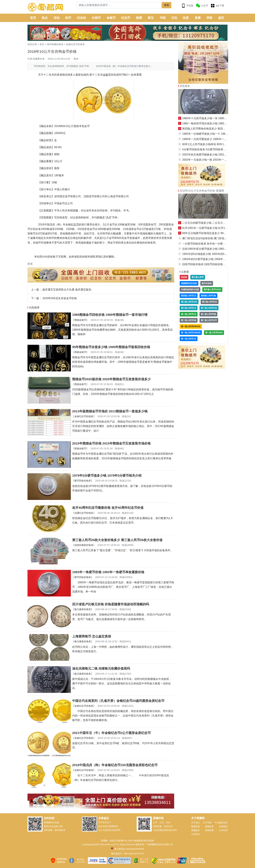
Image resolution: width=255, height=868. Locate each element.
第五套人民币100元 (212, 289)
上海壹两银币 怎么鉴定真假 (92, 636)
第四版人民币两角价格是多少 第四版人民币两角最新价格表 (217, 129)
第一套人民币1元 (189, 339)
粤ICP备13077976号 (134, 854)
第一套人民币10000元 (191, 333)
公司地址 (195, 834)
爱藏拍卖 (209, 826)
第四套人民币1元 (189, 296)
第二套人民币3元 (189, 314)
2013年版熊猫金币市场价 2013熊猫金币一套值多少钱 (110, 411)
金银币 (111, 18)
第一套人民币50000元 (191, 326)
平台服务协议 (221, 823)
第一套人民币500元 (214, 333)
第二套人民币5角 (208, 314)
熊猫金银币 (80, 320)
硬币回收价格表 (83, 481)
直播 (198, 18)
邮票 (139, 18)
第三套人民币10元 (189, 302)
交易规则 (223, 826)
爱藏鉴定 (195, 830)
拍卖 (186, 18)
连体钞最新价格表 (84, 545)
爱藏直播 (209, 830)
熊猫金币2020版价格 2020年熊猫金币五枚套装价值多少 (111, 379)
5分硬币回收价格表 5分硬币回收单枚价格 (207, 149)
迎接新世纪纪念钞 (189, 283)
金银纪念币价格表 (75, 44)
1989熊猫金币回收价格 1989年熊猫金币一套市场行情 (110, 315)
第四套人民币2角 (208, 296)
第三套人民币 (198, 277)
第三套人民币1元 (189, 308)
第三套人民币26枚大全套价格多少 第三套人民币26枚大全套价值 (117, 540)
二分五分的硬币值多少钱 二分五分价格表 (206, 223)
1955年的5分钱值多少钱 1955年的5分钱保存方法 (211, 254)
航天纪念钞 (207, 283)
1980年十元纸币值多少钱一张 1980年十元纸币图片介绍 (215, 118)
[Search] (119, 5)
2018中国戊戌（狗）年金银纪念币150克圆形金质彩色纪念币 (115, 765)
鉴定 (221, 18)
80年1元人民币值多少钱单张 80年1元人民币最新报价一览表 (218, 144)
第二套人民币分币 (209, 320)
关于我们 (195, 823)
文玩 (174, 18)
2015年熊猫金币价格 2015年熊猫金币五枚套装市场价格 (111, 443)
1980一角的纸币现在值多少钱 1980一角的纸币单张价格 (215, 123)
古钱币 (96, 18)
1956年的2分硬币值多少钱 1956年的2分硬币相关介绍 (214, 259)
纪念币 (126, 18)
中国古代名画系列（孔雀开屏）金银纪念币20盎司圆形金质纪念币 (118, 701)
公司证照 (223, 830)
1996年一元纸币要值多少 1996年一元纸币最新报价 (212, 139)
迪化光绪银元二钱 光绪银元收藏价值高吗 (101, 668)
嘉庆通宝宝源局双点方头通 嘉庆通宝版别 (67, 290)
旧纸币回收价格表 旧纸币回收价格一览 (205, 264)
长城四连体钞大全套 (190, 289)
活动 (56, 18)
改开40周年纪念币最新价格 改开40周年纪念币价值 (108, 508)
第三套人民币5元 (210, 302)
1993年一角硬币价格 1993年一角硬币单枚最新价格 (108, 572)
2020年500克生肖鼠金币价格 (59, 298)
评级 (209, 18)
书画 (162, 18)
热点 (45, 18)
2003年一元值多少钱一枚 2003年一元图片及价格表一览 (215, 160)
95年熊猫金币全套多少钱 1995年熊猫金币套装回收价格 (111, 347)
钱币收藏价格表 (55, 44)
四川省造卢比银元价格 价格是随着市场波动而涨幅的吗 (111, 604)
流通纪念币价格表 (84, 513)
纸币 (68, 18)
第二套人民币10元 (209, 308)
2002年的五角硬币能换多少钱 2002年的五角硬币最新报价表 (218, 155)
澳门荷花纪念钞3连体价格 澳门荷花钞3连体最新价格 (213, 238)
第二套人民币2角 (189, 320)
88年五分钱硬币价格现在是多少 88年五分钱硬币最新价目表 (217, 233)
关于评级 (207, 823)
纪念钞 (81, 18)
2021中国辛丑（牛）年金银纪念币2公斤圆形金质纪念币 (111, 733)
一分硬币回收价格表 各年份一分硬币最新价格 (209, 244)
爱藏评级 (195, 826)
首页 (33, 18)
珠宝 (151, 18)
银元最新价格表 (83, 609)
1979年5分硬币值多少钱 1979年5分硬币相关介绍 (107, 476)
